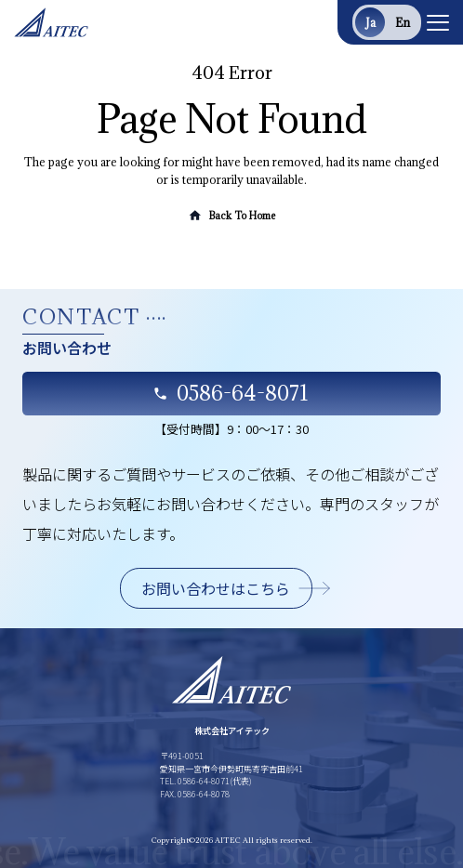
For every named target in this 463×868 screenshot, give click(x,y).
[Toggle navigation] (438, 22)
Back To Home (231, 216)
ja (370, 22)
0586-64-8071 (231, 393)
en (403, 22)
